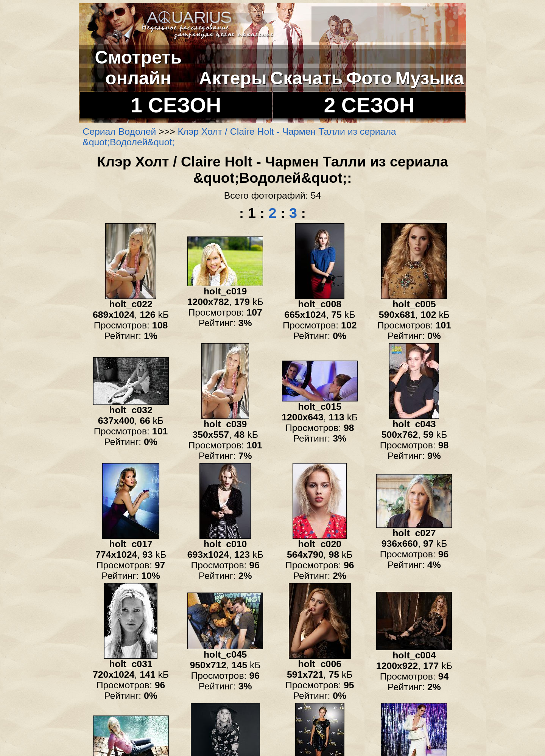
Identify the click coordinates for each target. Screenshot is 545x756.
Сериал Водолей (119, 131)
